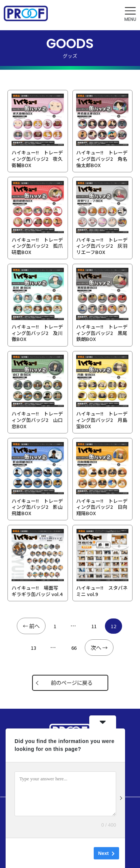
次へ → (99, 647)
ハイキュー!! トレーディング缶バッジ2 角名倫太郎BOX (102, 159)
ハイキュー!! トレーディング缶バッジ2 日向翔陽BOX (102, 507)
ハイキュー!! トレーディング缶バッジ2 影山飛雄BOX (37, 507)
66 (74, 648)
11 (94, 626)
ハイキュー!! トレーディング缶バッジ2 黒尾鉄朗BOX (102, 333)
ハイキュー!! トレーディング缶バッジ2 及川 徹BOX (37, 333)
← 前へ (31, 626)
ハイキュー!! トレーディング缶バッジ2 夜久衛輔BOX (37, 159)
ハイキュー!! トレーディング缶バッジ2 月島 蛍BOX (102, 420)
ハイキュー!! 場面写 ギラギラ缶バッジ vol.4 (37, 591)
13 (34, 648)
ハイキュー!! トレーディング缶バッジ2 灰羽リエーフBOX (102, 246)
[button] (130, 14)
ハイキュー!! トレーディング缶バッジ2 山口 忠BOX (37, 420)
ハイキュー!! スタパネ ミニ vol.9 (102, 591)
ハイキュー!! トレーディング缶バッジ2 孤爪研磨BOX (37, 246)
